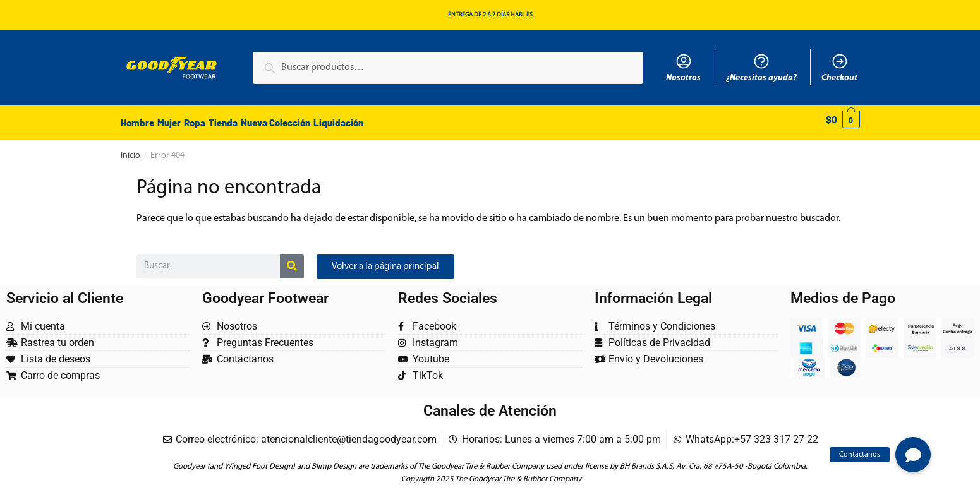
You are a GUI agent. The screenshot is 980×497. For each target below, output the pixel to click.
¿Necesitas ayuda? (761, 68)
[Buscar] (292, 260)
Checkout (839, 68)
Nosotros (683, 68)
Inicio (130, 149)
